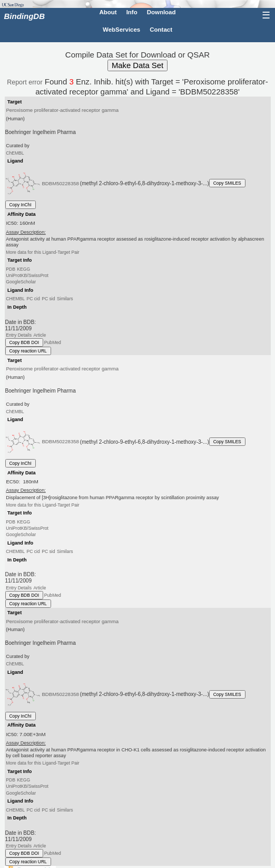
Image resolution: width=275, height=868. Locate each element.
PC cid (33, 299)
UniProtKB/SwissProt (27, 275)
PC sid (48, 299)
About (108, 12)
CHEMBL (15, 299)
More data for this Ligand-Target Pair (42, 252)
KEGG (23, 269)
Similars (65, 299)
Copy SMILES (227, 183)
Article (40, 335)
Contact (161, 30)
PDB (11, 269)
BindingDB (24, 16)
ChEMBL (15, 153)
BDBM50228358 (60, 183)
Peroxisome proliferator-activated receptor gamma (62, 110)
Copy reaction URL (28, 351)
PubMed (53, 342)
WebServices (121, 30)
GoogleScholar (21, 282)
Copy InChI (21, 205)
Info (132, 12)
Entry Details (19, 335)
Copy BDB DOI (24, 342)
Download (161, 12)
